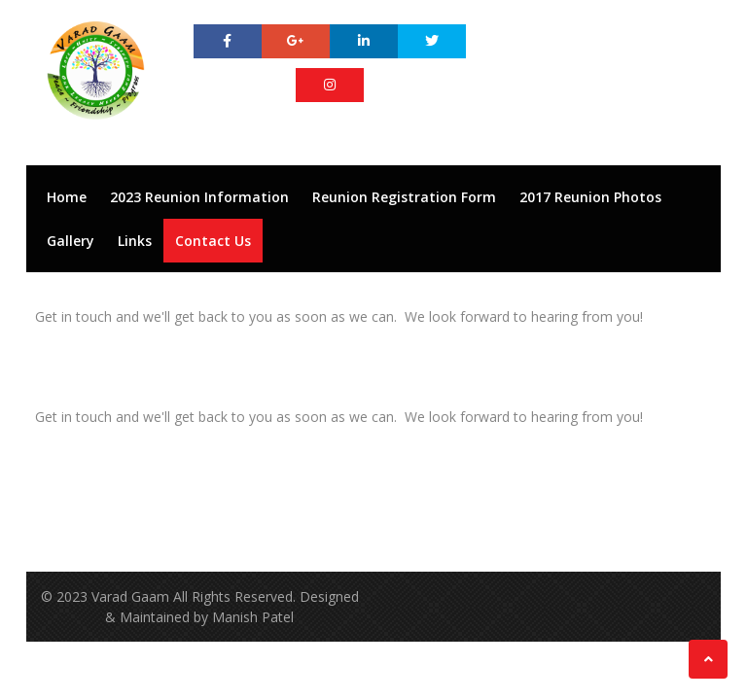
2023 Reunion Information (199, 197)
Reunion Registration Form (404, 197)
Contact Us (213, 241)
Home (67, 197)
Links (135, 241)
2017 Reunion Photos (590, 197)
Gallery (71, 241)
